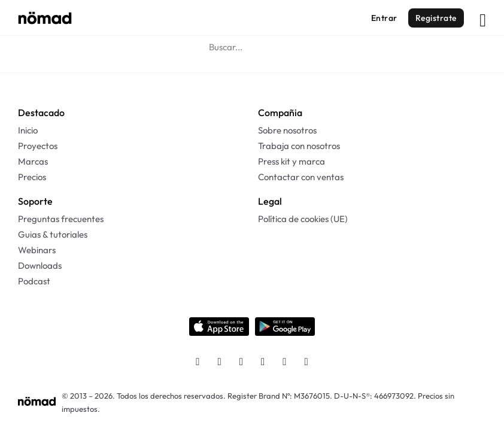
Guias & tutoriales (53, 234)
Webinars (37, 250)
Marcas (33, 161)
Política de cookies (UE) (303, 219)
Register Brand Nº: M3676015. (280, 396)
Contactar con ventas (301, 177)
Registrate (436, 18)
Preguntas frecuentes (61, 219)
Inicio (28, 130)
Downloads (40, 265)
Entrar (384, 18)
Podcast (34, 281)
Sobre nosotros (287, 130)
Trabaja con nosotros (299, 146)
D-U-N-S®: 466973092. (375, 396)
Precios (32, 177)
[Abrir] (483, 18)
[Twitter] (241, 362)
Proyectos (38, 146)
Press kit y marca (292, 161)
